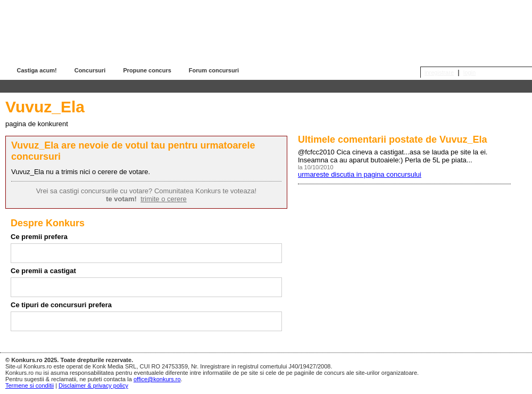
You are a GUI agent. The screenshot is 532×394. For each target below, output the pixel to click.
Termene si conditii (30, 385)
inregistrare (439, 72)
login (469, 72)
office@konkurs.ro (157, 379)
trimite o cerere (164, 199)
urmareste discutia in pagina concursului (360, 174)
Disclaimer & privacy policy (93, 385)
